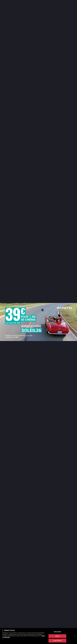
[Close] (75, 636)
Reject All (57, 636)
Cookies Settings (57, 632)
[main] (38, 636)
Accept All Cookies (57, 641)
